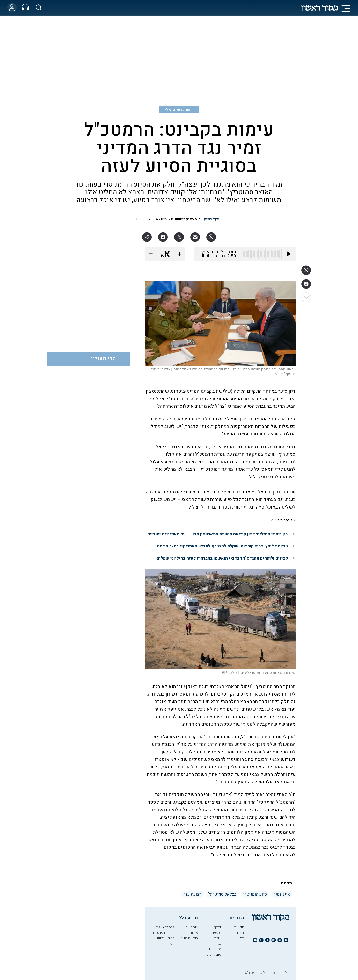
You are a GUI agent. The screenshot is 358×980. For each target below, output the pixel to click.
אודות (194, 933)
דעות (240, 933)
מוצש (217, 933)
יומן (241, 938)
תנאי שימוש (166, 938)
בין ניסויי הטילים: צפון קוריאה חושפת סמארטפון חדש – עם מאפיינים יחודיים (218, 534)
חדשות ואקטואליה (179, 110)
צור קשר (192, 927)
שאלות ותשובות (169, 946)
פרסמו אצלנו (165, 927)
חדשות (239, 927)
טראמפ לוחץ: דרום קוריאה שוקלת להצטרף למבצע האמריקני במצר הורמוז (222, 546)
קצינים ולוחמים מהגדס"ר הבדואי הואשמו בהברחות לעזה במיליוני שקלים (222, 558)
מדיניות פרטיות (164, 933)
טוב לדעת (214, 954)
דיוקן (218, 927)
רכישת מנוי (190, 938)
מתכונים (215, 949)
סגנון (218, 944)
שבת (218, 938)
